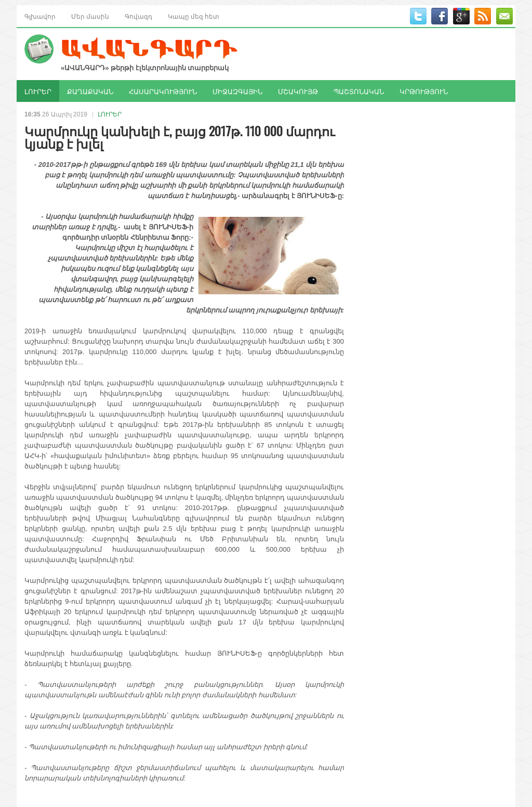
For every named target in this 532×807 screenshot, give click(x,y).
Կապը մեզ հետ (194, 16)
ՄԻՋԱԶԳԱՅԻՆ (237, 91)
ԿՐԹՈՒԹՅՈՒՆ (424, 91)
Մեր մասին (90, 16)
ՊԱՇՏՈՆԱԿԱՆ (359, 91)
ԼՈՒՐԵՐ (38, 91)
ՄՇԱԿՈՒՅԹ (298, 91)
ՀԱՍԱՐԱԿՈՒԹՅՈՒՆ (163, 91)
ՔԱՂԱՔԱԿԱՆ (90, 91)
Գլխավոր (40, 16)
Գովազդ (138, 16)
